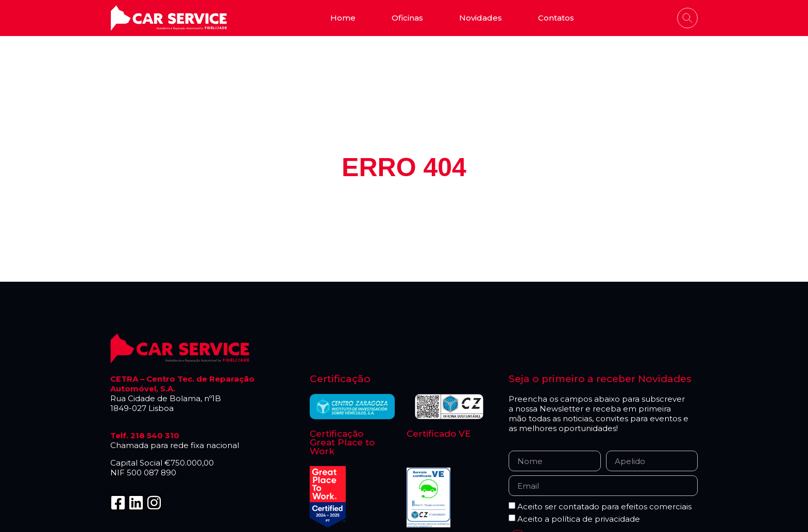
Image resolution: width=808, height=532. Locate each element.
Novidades (481, 18)
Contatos (556, 18)
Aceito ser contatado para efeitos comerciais (604, 507)
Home (343, 18)
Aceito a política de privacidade (579, 519)
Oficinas (407, 18)
